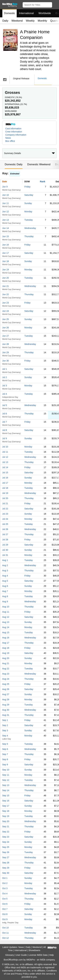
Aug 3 (5, 571)
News (8, 138)
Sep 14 (6, 790)
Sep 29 (6, 868)
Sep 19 (6, 816)
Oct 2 (5, 883)
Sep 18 (6, 811)
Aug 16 (6, 638)
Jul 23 (5, 514)
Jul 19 (5, 493)
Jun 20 (6, 278)
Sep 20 (6, 821)
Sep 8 (5, 759)
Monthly (42, 21)
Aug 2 (5, 565)
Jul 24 (5, 519)
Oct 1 (5, 878)
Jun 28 (6, 344)
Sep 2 (5, 725)
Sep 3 (5, 730)
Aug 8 (5, 596)
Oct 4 (5, 894)
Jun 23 (6, 303)
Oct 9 (5, 919)
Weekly (30, 21)
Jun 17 (6, 253)
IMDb (43, 960)
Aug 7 (5, 591)
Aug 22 (6, 669)
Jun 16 (6, 245)
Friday (27, 187)
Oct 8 (5, 914)
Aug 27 (6, 694)
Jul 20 (5, 498)
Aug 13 (6, 622)
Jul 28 (5, 540)
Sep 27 (6, 857)
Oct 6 (5, 904)
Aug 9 (5, 601)
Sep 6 (5, 749)
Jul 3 (5, 386)
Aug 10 (6, 607)
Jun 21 (6, 286)
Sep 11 (6, 775)
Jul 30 (5, 550)
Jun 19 (6, 270)
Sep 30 (6, 873)
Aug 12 (6, 617)
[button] (55, 4)
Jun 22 (6, 294)
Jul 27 (5, 534)
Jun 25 (6, 319)
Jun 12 (6, 212)
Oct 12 (5, 938)
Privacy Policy (22, 974)
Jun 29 (6, 352)
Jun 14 (6, 228)
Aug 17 (6, 643)
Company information (16, 135)
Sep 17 (6, 806)
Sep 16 (6, 801)
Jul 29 (5, 545)
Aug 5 (5, 581)
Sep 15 (6, 796)
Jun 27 (6, 336)
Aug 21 (6, 663)
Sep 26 (6, 852)
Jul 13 (5, 462)
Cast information (13, 129)
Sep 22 (6, 832)
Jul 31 (5, 555)
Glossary (10, 955)
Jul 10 (5, 447)
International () (16, 104)
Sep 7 (5, 754)
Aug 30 (6, 710)
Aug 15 (6, 632)
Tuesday (29, 220)
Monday (28, 212)
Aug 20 (6, 658)
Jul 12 (5, 457)
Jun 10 (6, 195)
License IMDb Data (38, 955)
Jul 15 (5, 472)
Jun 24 (6, 311)
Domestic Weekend (39, 164)
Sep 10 (6, 770)
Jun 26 (6, 328)
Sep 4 (5, 736)
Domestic (10, 13)
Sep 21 (6, 826)
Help (52, 955)
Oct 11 (5, 933)
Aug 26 (6, 689)
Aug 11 (6, 612)
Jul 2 (5, 377)
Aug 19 (6, 653)
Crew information (14, 132)
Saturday (29, 195)
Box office (10, 141)
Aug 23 (6, 674)
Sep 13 (6, 785)
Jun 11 (6, 203)
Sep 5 (5, 744)
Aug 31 (6, 715)
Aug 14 (6, 627)
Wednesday (30, 228)
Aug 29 (6, 705)
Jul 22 (5, 509)
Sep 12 (6, 780)
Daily (5, 21)
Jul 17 (5, 483)
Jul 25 (5, 524)
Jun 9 (5, 187)
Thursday (29, 236)
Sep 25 (6, 847)
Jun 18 (6, 261)
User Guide (21, 955)
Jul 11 (5, 452)
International (26, 13)
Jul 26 (5, 529)
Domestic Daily (14, 164)
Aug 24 (6, 679)
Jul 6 (5, 414)
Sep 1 (5, 720)
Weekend (17, 21)
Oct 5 (5, 899)
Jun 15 (6, 236)
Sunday (28, 203)
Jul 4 (5, 394)
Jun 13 (6, 220)
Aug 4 (5, 576)
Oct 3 (5, 888)
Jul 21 (5, 503)
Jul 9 (5, 438)
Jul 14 (5, 467)
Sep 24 (6, 842)
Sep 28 (6, 863)
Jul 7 (5, 422)
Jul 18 (5, 488)
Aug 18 (6, 648)
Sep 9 (5, 765)
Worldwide (45, 13)
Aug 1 (5, 560)
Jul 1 (5, 369)
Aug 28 (6, 700)
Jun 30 (6, 361)
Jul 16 (5, 478)
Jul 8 (5, 430)
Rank (42, 182)
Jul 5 (5, 405)
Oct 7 (5, 909)
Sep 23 (6, 837)
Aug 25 (6, 684)
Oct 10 (5, 928)
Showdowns (34, 950)
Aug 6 (5, 586)
